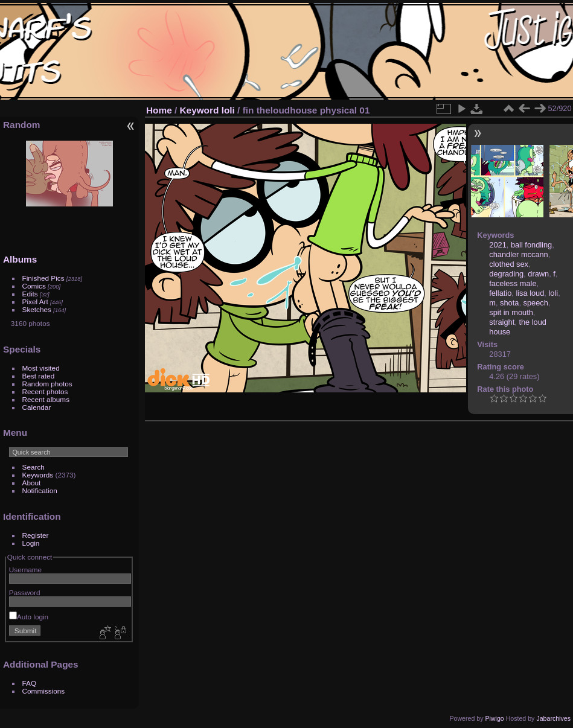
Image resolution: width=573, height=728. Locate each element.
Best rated (39, 376)
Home (159, 110)
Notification (40, 490)
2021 (498, 245)
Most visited (41, 368)
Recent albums (46, 399)
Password (25, 592)
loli (228, 110)
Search (34, 467)
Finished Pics (43, 278)
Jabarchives (553, 718)
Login (31, 543)
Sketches (37, 309)
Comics (34, 286)
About (32, 483)
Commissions (44, 691)
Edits (30, 294)
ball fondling (531, 245)
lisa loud (530, 293)
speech (536, 303)
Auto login (29, 617)
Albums (20, 259)
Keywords (38, 475)
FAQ (30, 683)
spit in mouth (511, 312)
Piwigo (494, 718)
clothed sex (509, 264)
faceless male (513, 283)
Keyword (200, 110)
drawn (538, 274)
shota (509, 303)
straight (502, 322)
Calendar (37, 407)
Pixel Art (35, 302)
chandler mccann (518, 254)
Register (36, 535)
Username (25, 570)
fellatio (500, 293)
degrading (506, 274)
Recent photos (45, 391)
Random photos (47, 384)
